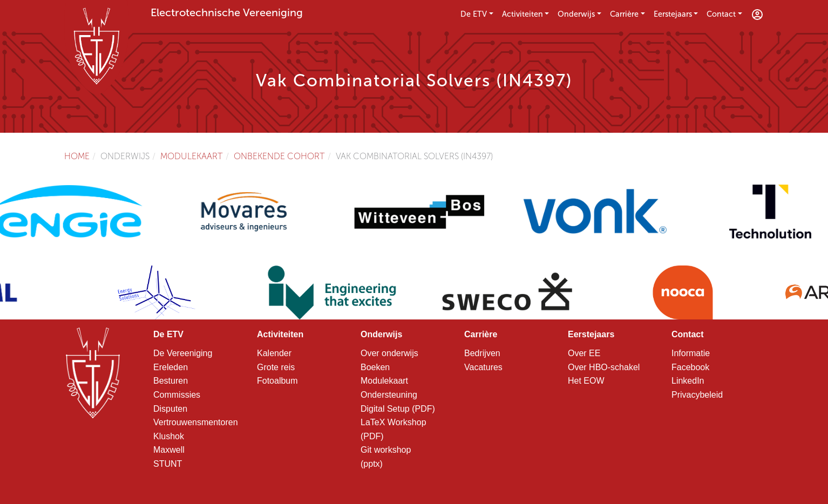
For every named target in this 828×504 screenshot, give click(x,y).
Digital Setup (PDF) (398, 409)
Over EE (584, 353)
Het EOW (586, 381)
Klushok (169, 436)
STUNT (168, 464)
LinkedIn (688, 381)
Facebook (690, 367)
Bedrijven (482, 353)
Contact (721, 14)
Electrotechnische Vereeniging (227, 12)
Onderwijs (576, 14)
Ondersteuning (389, 395)
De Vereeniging (183, 353)
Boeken (375, 367)
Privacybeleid (697, 395)
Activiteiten (522, 14)
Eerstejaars (673, 14)
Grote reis (276, 367)
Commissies (177, 395)
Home (77, 156)
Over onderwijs (389, 353)
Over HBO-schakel (604, 367)
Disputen (170, 409)
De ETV (474, 14)
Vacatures (483, 367)
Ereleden (171, 367)
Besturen (171, 381)
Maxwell (169, 450)
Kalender (274, 353)
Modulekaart (192, 156)
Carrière (624, 14)
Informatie (691, 353)
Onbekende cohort (279, 156)
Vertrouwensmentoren (196, 422)
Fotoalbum (277, 381)
